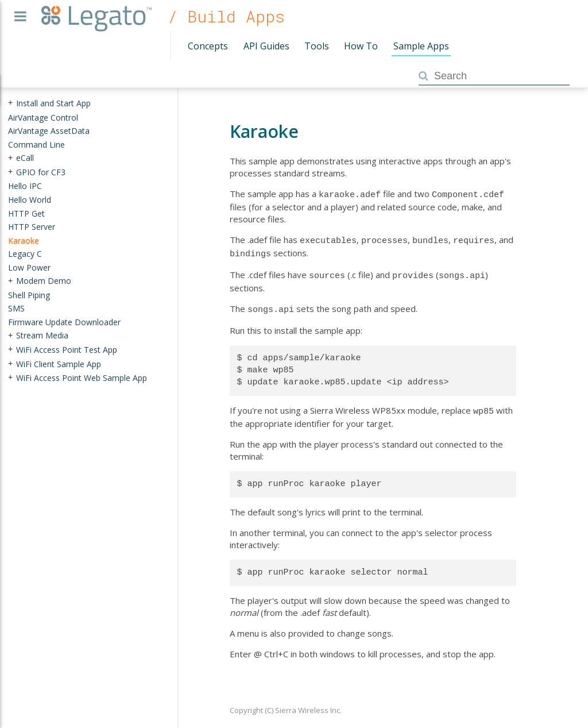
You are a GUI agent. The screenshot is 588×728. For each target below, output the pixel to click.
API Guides (266, 46)
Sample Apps (421, 46)
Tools (317, 46)
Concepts (208, 46)
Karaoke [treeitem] (24, 240)
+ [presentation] (10, 103)
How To (361, 46)
